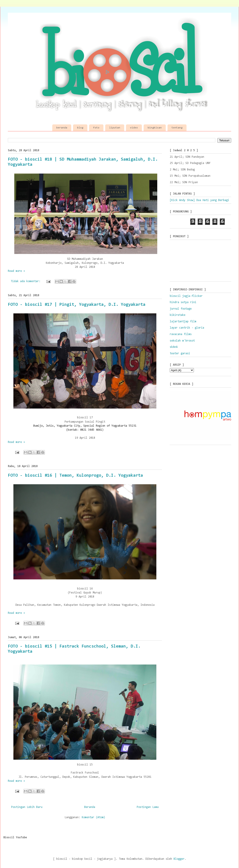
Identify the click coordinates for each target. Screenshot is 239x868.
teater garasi (180, 353)
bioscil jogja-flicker (186, 296)
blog (80, 128)
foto (96, 128)
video (134, 128)
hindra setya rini (183, 302)
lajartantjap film (183, 322)
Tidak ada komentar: (26, 281)
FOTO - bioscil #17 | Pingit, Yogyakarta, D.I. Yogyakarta (77, 305)
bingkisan (155, 128)
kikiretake (178, 315)
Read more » (16, 271)
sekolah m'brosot (182, 341)
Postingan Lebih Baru (27, 807)
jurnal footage (181, 309)
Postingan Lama (148, 807)
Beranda (90, 807)
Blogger (179, 859)
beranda (62, 128)
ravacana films (181, 334)
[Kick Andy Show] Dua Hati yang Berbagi (199, 200)
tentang (177, 128)
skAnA (174, 347)
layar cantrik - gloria (187, 328)
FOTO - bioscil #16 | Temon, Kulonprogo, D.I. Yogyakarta (75, 476)
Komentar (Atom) (93, 817)
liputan (115, 128)
